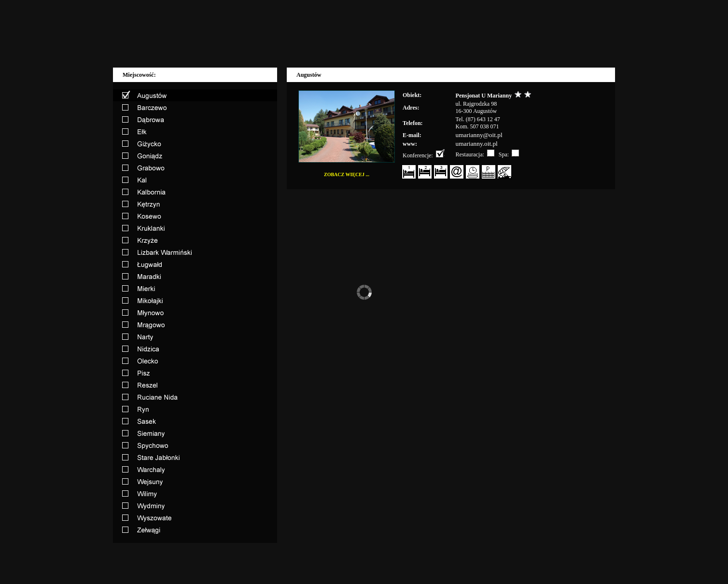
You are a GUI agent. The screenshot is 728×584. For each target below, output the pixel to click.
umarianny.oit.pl (477, 144)
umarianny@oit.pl (479, 135)
